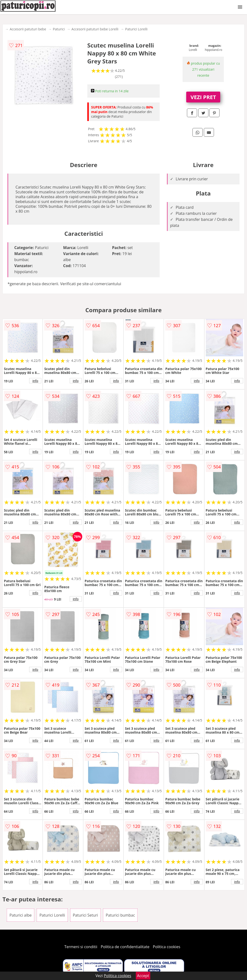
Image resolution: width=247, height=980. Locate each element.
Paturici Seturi (85, 915)
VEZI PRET (203, 97)
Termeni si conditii (81, 947)
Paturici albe (21, 915)
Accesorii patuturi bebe (28, 29)
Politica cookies (167, 947)
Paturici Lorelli (136, 29)
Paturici (59, 29)
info (35, 381)
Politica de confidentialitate (125, 947)
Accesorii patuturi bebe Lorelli (95, 29)
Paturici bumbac (120, 915)
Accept (143, 976)
